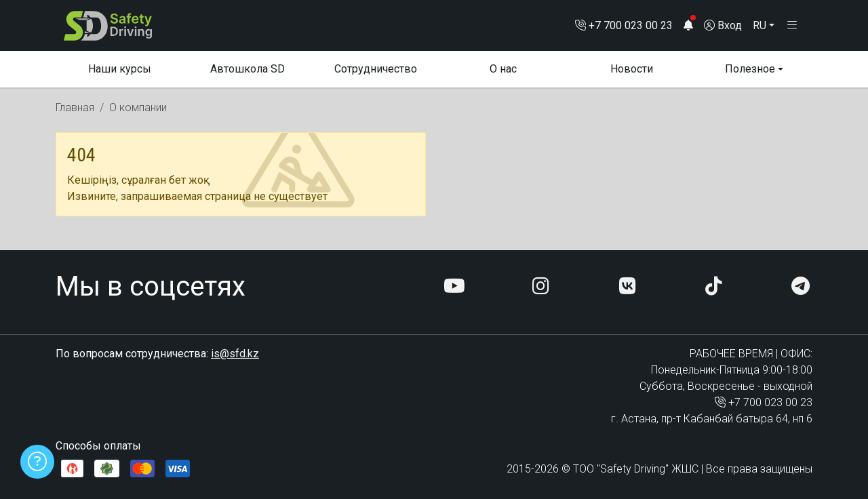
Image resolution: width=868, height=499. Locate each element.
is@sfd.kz (235, 354)
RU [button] (759, 28)
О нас (503, 76)
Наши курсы (120, 76)
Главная (75, 114)
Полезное (750, 76)
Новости (632, 76)
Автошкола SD (248, 76)
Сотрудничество (376, 76)
